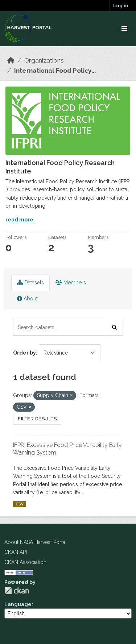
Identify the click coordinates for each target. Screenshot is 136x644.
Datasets (30, 283)
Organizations (44, 60)
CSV (20, 504)
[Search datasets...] (60, 327)
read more (19, 220)
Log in (121, 6)
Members (71, 283)
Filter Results (37, 419)
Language (18, 604)
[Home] (11, 60)
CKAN (17, 591)
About (27, 299)
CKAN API (16, 552)
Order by (24, 353)
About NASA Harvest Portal (36, 542)
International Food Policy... (55, 71)
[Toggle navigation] (124, 29)
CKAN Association (25, 562)
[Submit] (115, 327)
